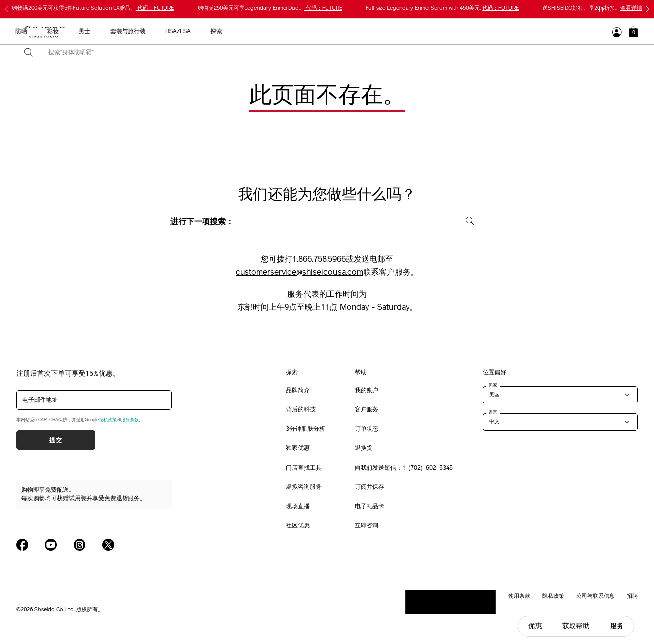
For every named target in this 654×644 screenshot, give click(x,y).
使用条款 (519, 596)
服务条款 (130, 420)
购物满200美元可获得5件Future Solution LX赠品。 (93, 9)
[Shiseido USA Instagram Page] (80, 545)
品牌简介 (298, 391)
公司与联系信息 (595, 596)
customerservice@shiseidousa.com (299, 273)
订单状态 (367, 429)
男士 (361, 32)
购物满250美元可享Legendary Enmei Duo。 (270, 9)
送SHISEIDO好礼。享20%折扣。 (592, 9)
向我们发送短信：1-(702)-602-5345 (404, 468)
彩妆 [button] (329, 32)
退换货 (364, 448)
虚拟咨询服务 (304, 487)
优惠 (535, 626)
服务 (617, 626)
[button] (634, 32)
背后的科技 (301, 410)
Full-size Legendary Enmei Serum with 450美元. (442, 9)
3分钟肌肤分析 (306, 429)
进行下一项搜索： (202, 222)
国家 (493, 385)
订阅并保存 (369, 487)
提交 (56, 440)
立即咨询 (367, 526)
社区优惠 (298, 526)
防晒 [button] (298, 32)
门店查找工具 (304, 468)
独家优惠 (298, 448)
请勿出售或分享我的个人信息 (450, 602)
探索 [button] (493, 32)
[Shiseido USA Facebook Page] (22, 545)
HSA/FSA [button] (455, 32)
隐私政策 (108, 420)
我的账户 (367, 391)
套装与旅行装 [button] (405, 32)
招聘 (632, 596)
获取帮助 (576, 626)
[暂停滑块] (601, 9)
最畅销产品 (182, 32)
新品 (223, 32)
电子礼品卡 (369, 507)
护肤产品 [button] (260, 32)
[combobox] (336, 53)
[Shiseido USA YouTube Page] (51, 545)
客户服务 (367, 410)
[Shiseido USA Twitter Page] (108, 545)
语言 (493, 412)
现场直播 (298, 507)
